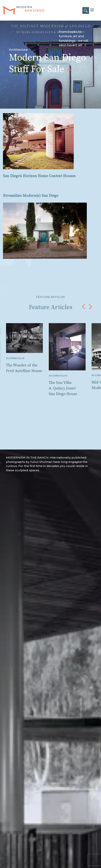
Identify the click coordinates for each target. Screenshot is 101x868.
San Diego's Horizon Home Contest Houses (39, 176)
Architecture (15, 358)
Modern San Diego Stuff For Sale (47, 64)
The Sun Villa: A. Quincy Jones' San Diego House (63, 388)
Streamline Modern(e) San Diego (31, 196)
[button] (84, 307)
